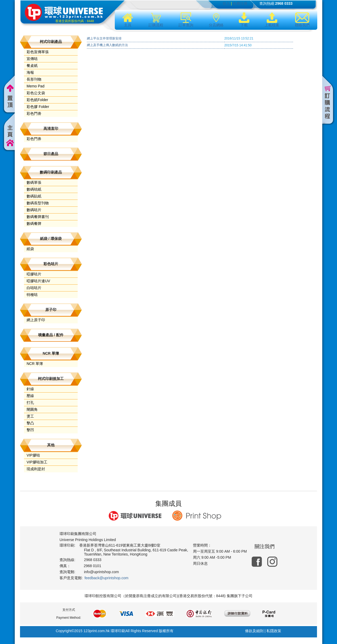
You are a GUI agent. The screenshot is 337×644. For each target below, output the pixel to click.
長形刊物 (34, 79)
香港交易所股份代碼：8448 (75, 21)
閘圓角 (32, 409)
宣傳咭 (32, 59)
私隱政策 (274, 631)
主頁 (128, 20)
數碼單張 (34, 182)
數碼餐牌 (34, 224)
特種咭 (32, 295)
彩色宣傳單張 (38, 52)
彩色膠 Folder (38, 107)
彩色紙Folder (37, 100)
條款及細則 (254, 631)
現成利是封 (36, 469)
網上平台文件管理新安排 (104, 38)
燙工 (30, 416)
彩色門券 (34, 139)
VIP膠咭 (33, 455)
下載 (244, 20)
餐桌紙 (32, 66)
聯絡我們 (302, 20)
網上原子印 (36, 320)
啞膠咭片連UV (38, 281)
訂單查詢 (186, 20)
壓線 (30, 396)
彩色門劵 (34, 113)
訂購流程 (156, 20)
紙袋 (30, 249)
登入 (226, 3)
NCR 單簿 (35, 364)
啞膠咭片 (34, 274)
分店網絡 (216, 20)
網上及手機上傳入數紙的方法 (107, 45)
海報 (30, 72)
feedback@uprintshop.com (106, 578)
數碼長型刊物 (38, 203)
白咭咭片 (34, 288)
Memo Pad (36, 86)
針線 (30, 389)
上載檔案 (272, 20)
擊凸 (30, 423)
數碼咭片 (34, 210)
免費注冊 (240, 3)
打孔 (30, 403)
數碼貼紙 (34, 196)
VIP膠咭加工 (37, 462)
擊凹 (30, 430)
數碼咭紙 (34, 189)
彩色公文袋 (36, 93)
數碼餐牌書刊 (38, 217)
